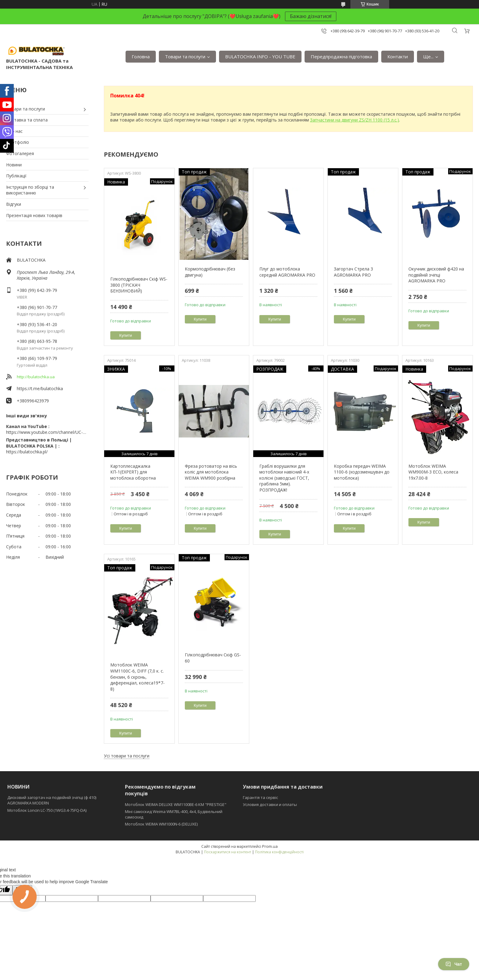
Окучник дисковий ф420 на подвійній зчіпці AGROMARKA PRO (436, 275)
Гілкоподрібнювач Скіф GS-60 (213, 658)
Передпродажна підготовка (341, 56)
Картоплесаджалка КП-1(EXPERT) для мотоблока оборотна (133, 472)
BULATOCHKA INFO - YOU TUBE (260, 56)
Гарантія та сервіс (260, 797)
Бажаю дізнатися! (311, 16)
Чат (454, 964)
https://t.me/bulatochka (40, 388)
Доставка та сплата (27, 120)
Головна (141, 56)
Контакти (398, 56)
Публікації (16, 176)
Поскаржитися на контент (228, 852)
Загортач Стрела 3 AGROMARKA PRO (353, 272)
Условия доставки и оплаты (270, 804)
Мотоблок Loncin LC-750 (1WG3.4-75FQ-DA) (47, 810)
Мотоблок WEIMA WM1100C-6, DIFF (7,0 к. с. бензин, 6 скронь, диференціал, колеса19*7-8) (137, 677)
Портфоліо (18, 142)
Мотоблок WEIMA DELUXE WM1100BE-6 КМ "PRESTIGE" (176, 804)
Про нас (14, 131)
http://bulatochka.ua (36, 377)
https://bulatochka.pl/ (27, 452)
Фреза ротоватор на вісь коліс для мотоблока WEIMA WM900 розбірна (211, 472)
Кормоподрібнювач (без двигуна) (210, 272)
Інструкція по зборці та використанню (30, 190)
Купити (126, 335)
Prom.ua (270, 846)
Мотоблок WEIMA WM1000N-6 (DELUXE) (161, 824)
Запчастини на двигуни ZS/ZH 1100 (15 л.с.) (355, 120)
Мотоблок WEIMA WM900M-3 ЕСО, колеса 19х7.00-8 (433, 472)
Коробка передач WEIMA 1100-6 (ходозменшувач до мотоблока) (362, 472)
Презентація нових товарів (34, 215)
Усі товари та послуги (127, 756)
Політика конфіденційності (279, 852)
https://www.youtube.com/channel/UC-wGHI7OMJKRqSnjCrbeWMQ (47, 432)
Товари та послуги (185, 56)
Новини (14, 165)
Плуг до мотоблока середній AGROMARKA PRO (287, 272)
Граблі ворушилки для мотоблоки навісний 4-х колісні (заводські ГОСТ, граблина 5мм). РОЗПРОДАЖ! (284, 478)
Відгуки (14, 204)
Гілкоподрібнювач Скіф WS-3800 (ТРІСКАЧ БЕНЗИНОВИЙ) (139, 285)
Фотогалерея (20, 153)
